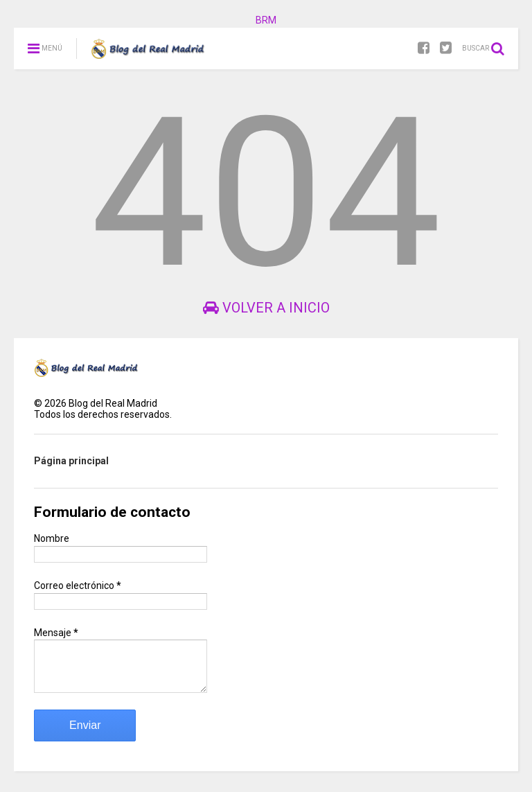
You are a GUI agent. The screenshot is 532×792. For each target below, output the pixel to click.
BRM (266, 20)
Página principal (71, 461)
